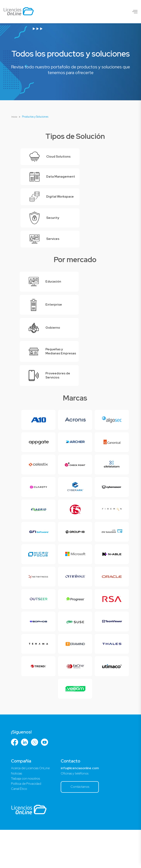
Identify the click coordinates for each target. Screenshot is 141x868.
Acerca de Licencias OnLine (31, 806)
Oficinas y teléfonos (77, 811)
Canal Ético (19, 827)
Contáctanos (82, 825)
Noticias (17, 811)
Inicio (15, 117)
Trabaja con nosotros (26, 816)
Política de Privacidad (26, 822)
